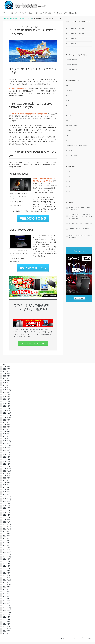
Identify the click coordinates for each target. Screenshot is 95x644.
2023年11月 (7, 418)
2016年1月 (7, 629)
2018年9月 (7, 561)
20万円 (68, 182)
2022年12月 (7, 443)
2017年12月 (7, 582)
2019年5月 (7, 543)
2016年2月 (7, 626)
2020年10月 (7, 503)
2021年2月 (7, 494)
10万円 (68, 171)
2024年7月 (7, 399)
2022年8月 (7, 452)
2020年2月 (7, 522)
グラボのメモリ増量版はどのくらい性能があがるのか (81, 237)
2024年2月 (7, 411)
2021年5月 (7, 487)
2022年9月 (7, 450)
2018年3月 (7, 575)
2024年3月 (7, 408)
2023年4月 (7, 434)
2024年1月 (7, 413)
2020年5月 (7, 515)
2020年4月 (7, 517)
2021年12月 (7, 471)
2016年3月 (7, 624)
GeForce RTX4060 (71, 65)
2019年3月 (7, 547)
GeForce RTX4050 (71, 60)
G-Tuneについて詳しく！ (10, 13)
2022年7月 (7, 455)
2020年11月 (7, 501)
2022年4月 (7, 462)
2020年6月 (7, 513)
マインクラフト (70, 90)
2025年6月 (7, 374)
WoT (67, 111)
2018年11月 (7, 557)
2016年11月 (7, 612)
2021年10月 (7, 476)
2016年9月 (7, 617)
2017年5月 (7, 599)
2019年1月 (7, 552)
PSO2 (68, 101)
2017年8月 (7, 592)
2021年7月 (7, 483)
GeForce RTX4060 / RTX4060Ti (75, 29)
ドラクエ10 (69, 121)
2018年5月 (7, 571)
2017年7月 (7, 594)
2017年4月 (7, 601)
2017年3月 (7, 603)
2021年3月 (7, 492)
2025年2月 (7, 383)
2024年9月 (7, 394)
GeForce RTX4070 (71, 70)
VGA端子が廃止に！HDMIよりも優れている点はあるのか (80, 208)
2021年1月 (7, 496)
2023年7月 (7, 427)
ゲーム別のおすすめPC (60, 13)
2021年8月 (7, 480)
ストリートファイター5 (73, 156)
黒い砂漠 (68, 116)
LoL (67, 136)
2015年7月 (7, 633)
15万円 (68, 176)
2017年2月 (7, 605)
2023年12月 (7, 415)
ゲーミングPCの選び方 (26, 13)
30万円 (68, 192)
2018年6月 (7, 568)
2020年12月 (7, 499)
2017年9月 (7, 589)
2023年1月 (7, 441)
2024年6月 (7, 401)
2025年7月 (7, 371)
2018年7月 (7, 566)
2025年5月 (7, 376)
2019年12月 (7, 527)
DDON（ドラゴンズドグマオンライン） (77, 146)
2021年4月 (7, 490)
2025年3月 (7, 381)
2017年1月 (7, 608)
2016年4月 (7, 622)
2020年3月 (7, 520)
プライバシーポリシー (87, 640)
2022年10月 (7, 448)
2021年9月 (7, 478)
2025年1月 (7, 385)
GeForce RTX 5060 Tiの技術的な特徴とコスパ (80, 229)
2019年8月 (7, 536)
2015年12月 (7, 631)
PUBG (68, 86)
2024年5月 (7, 404)
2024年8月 (7, 397)
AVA (67, 106)
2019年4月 (7, 545)
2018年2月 (7, 578)
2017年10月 (7, 587)
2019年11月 (7, 529)
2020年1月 (7, 524)
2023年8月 (7, 425)
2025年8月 (7, 369)
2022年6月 (7, 457)
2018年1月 (7, 580)
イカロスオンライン (72, 126)
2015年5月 (7, 636)
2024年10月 (7, 392)
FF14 (67, 95)
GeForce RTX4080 (71, 39)
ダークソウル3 (70, 151)
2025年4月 (7, 378)
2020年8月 (7, 508)
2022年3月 (7, 464)
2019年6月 (7, 541)
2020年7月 (7, 510)
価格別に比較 (73, 13)
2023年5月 (7, 432)
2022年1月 (7, 469)
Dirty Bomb (69, 131)
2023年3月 (7, 436)
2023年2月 (7, 439)
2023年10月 (7, 420)
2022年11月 (7, 445)
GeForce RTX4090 (71, 44)
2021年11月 (7, 473)
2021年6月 (7, 485)
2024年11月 (7, 390)
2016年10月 (7, 615)
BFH (67, 141)
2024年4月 (7, 406)
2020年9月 (7, 506)
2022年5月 (7, 459)
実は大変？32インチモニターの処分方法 (81, 223)
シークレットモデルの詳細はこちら (33, 345)
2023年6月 (7, 429)
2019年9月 (7, 534)
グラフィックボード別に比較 (43, 13)
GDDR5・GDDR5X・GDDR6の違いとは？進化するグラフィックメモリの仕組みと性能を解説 (81, 216)
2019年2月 (7, 550)
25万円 (68, 187)
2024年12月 (7, 388)
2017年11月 (7, 585)
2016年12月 (7, 610)
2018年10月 (7, 559)
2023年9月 (7, 422)
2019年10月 (7, 531)
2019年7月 (7, 538)
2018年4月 (7, 573)
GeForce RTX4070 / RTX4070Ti (75, 34)
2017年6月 (7, 596)
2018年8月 (7, 564)
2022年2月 (7, 466)
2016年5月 (7, 619)
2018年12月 (7, 554)
